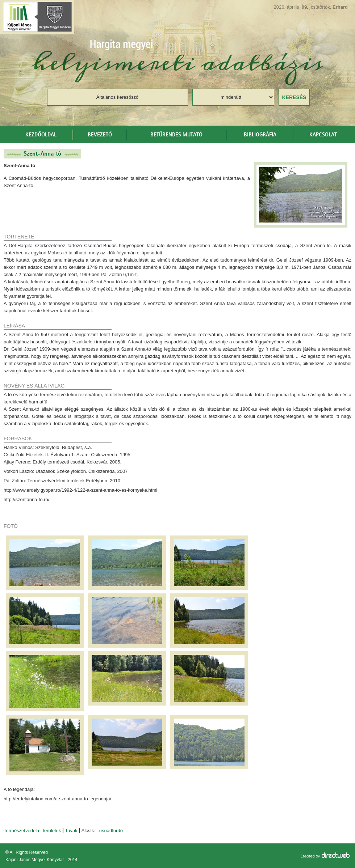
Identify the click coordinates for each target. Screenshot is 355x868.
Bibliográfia (260, 135)
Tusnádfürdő (110, 831)
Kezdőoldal (41, 135)
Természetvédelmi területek (32, 831)
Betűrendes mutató (176, 135)
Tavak (71, 831)
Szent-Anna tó (42, 154)
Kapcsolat (323, 135)
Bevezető (100, 135)
